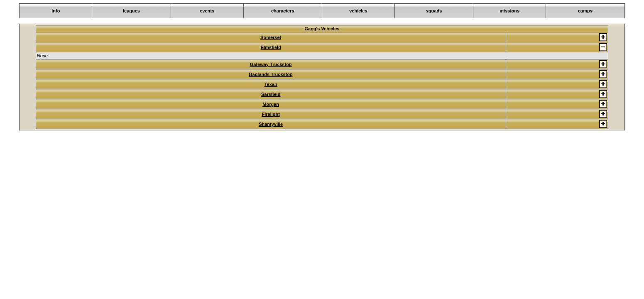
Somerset (271, 37)
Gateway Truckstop (271, 64)
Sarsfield (271, 94)
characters (283, 11)
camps (585, 11)
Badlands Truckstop (271, 74)
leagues (131, 11)
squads (434, 11)
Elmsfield (271, 47)
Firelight (271, 114)
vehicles (358, 11)
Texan (271, 84)
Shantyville (271, 124)
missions (509, 11)
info (56, 11)
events (207, 11)
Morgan (271, 104)
